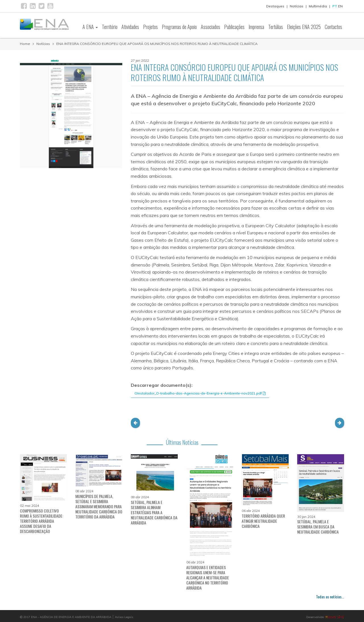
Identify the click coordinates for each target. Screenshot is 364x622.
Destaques (275, 6)
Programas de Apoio (179, 27)
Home (25, 44)
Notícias (297, 6)
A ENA (90, 27)
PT (335, 6)
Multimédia (318, 6)
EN (340, 6)
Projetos (150, 27)
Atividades (130, 27)
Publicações (234, 27)
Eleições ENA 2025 (304, 27)
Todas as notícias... (330, 597)
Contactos (333, 27)
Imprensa (256, 27)
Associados (210, 27)
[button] (135, 423)
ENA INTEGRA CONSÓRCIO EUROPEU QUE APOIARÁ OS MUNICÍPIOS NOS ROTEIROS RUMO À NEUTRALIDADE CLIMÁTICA (157, 44)
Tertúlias (276, 27)
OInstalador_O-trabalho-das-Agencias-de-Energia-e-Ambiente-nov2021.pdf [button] (200, 393)
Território (110, 27)
